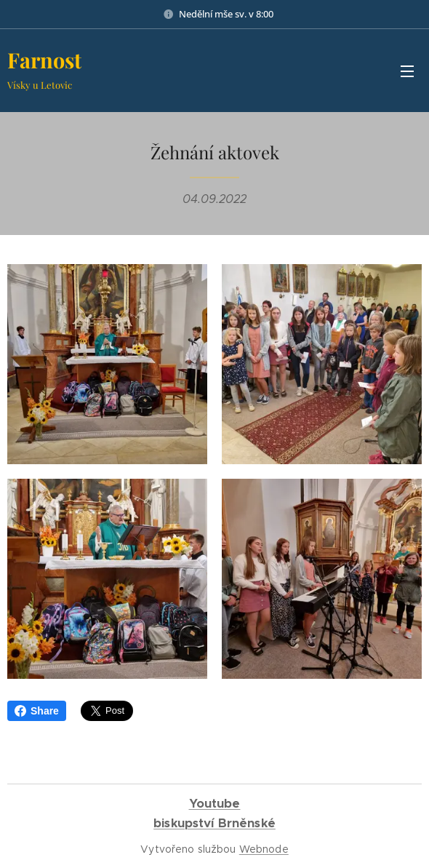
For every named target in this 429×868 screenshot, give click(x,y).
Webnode (264, 849)
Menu (407, 71)
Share (37, 711)
